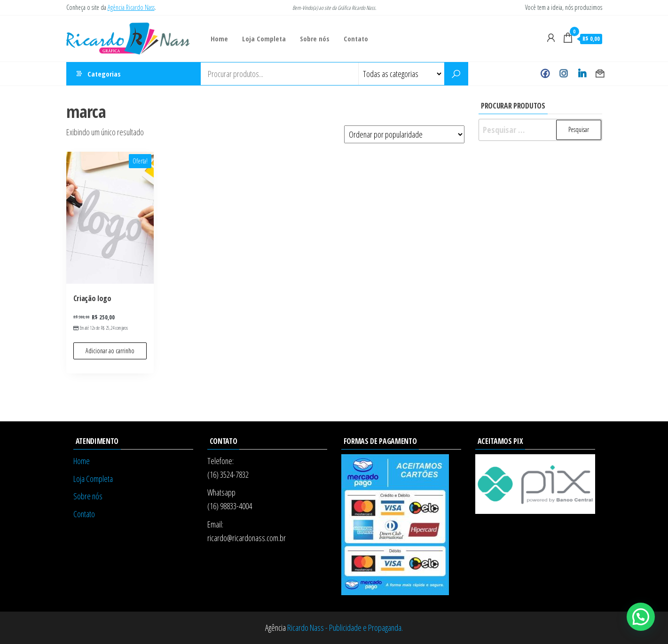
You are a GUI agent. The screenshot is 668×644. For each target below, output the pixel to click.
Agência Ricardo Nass (131, 7)
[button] (641, 617)
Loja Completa (264, 39)
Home (219, 39)
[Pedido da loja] (404, 134)
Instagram (563, 74)
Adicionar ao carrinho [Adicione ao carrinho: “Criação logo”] (110, 351)
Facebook (545, 74)
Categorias (104, 74)
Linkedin (582, 74)
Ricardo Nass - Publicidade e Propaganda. (345, 628)
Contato (356, 39)
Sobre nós (315, 39)
